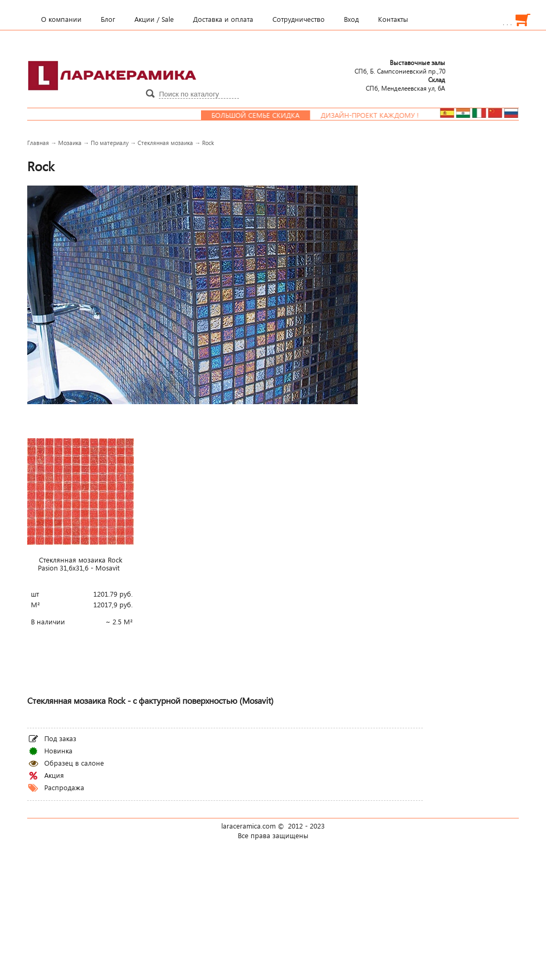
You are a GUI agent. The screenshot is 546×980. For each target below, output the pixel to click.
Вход (351, 19)
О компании (61, 19)
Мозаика (70, 143)
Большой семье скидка (264, 115)
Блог (108, 19)
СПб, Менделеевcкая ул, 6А (406, 84)
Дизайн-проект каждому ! (378, 115)
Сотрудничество (299, 19)
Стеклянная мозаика (165, 143)
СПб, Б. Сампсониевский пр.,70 (400, 67)
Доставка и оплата (223, 19)
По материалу (110, 143)
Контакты (393, 19)
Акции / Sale (154, 19)
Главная (38, 143)
